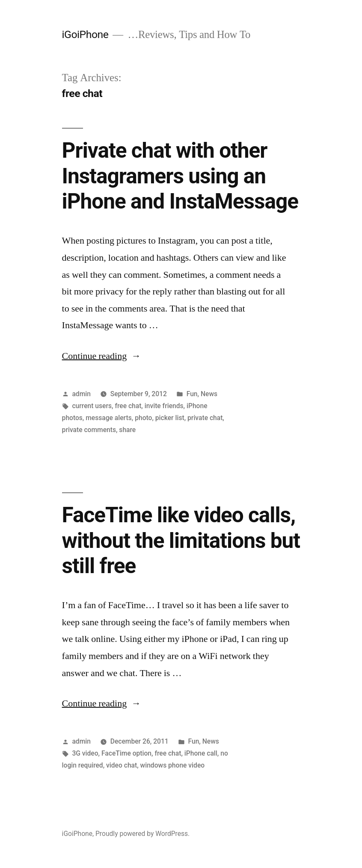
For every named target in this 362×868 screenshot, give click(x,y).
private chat (205, 418)
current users (92, 406)
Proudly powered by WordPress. (142, 834)
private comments (89, 430)
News (209, 394)
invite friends (164, 406)
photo (143, 418)
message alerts (109, 418)
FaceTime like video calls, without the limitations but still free (181, 540)
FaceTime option (126, 753)
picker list (170, 418)
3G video (85, 753)
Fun (192, 394)
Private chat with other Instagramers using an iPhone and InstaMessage (180, 176)
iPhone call (201, 753)
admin (81, 394)
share (127, 430)
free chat (128, 406)
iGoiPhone (85, 34)
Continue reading (102, 356)
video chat (122, 765)
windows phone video (173, 765)
